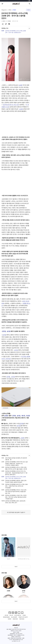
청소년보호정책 (14, 617)
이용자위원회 (22, 619)
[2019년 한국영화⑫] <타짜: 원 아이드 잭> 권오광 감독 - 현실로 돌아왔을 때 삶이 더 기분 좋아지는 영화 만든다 (16, 473)
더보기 (16, 567)
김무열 (4, 331)
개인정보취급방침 (6, 617)
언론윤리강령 (15, 619)
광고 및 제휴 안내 (18, 615)
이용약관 (9, 619)
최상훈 (28, 416)
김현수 (4, 21)
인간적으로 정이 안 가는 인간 (11, 105)
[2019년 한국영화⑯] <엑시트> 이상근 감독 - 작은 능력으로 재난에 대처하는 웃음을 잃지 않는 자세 (16, 492)
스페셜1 (14, 10)
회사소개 (11, 615)
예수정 (23, 416)
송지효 (9, 331)
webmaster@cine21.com (18, 640)
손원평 (21, 85)
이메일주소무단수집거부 (23, 617)
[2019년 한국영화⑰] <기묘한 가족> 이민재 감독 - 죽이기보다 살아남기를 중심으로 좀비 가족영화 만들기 (16, 497)
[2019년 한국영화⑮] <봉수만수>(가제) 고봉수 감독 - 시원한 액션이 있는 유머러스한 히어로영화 (17, 486)
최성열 (9, 21)
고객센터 (24, 615)
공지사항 (6, 615)
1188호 (28, 10)
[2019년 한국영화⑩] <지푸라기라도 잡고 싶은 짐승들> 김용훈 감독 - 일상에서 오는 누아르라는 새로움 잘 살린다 (17, 464)
